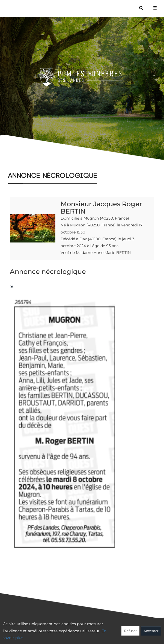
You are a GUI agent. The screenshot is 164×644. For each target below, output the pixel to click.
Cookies (104, 632)
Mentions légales (131, 632)
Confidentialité (79, 632)
